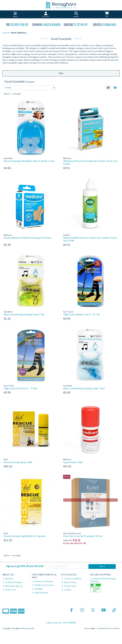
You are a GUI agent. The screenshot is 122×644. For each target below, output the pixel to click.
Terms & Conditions (72, 579)
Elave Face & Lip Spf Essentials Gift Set (83, 536)
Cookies (66, 590)
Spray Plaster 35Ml (73, 462)
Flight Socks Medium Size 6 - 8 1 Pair (82, 315)
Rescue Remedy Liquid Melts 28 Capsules (25, 536)
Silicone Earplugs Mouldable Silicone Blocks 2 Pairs (29, 161)
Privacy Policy (69, 586)
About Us (8, 579)
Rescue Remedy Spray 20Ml (18, 462)
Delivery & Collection (43, 582)
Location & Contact (13, 582)
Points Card (9, 590)
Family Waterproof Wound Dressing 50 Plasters (28, 238)
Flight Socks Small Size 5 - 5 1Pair (20, 388)
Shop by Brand (40, 593)
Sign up (102, 566)
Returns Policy (69, 582)
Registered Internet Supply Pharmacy (103, 580)
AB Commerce (114, 628)
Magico (93, 628)
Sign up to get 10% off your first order (25, 566)
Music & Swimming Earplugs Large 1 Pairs (84, 388)
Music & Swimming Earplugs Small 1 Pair (24, 315)
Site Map (37, 589)
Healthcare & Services (43, 585)
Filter (61, 73)
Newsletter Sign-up (13, 586)
